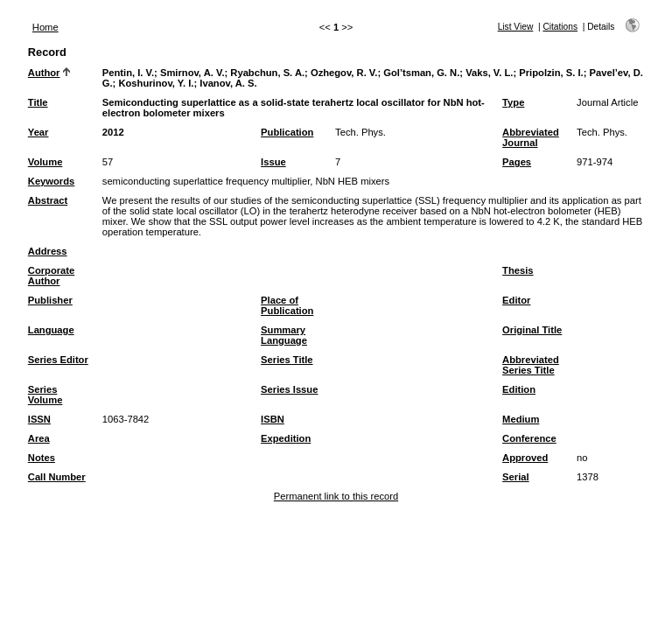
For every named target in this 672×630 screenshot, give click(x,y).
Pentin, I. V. (128, 73)
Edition (519, 389)
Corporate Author (51, 276)
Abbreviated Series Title (531, 365)
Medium (521, 419)
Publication (287, 132)
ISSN (39, 419)
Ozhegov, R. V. (344, 73)
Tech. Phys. (360, 132)
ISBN (273, 419)
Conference (529, 438)
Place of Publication (287, 305)
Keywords (51, 181)
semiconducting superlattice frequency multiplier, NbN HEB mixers (246, 181)
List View (516, 27)
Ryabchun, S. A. (267, 73)
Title (38, 102)
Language (51, 330)
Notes (42, 458)
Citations (560, 27)
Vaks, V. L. (489, 73)
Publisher (50, 300)
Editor (516, 300)
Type (513, 102)
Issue (273, 162)
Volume (45, 162)
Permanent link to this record (336, 496)
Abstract (48, 200)
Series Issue (289, 389)
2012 (113, 132)
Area (39, 438)
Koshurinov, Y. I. (156, 83)
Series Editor (58, 360)
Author (44, 73)
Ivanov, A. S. (228, 83)
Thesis (518, 270)
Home (45, 27)
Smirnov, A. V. (192, 73)
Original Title (532, 330)
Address (48, 251)
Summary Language (284, 335)
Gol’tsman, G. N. (421, 73)
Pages (517, 162)
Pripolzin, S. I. (551, 73)
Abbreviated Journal (531, 137)
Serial (515, 477)
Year (38, 132)
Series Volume (45, 395)
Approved (525, 458)
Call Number (57, 477)
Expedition (286, 438)
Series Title (287, 360)
